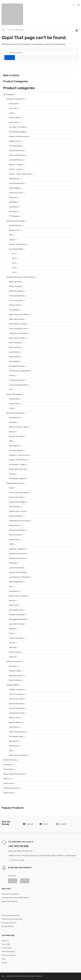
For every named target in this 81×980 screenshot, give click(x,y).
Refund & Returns (8, 952)
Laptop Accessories (16, 568)
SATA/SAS (13, 202)
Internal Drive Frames (17, 713)
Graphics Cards (15, 141)
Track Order (6, 944)
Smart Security (14, 352)
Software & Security (14, 662)
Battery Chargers (15, 286)
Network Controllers (16, 436)
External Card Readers (17, 530)
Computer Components (15, 99)
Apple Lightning (15, 282)
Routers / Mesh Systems (18, 460)
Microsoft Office (15, 671)
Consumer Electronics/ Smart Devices (20, 277)
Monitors (12, 601)
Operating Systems (16, 676)
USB (11, 751)
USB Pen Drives (15, 652)
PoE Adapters (14, 446)
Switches (12, 474)
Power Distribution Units (18, 329)
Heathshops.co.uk (24, 976)
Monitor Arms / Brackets (18, 596)
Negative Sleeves (15, 722)
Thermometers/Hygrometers (20, 371)
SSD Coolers (14, 212)
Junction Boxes (15, 305)
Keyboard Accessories (17, 558)
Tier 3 (14, 263)
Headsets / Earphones (17, 549)
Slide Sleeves (14, 741)
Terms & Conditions (9, 955)
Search (10, 57)
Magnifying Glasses (16, 582)
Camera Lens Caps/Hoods (19, 493)
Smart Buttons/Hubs (17, 338)
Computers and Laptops (15, 221)
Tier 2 (14, 258)
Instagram (61, 824)
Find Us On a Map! (16, 860)
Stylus (11, 633)
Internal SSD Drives (16, 160)
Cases (11, 113)
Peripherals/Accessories (15, 483)
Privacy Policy (7, 948)
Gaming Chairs (14, 540)
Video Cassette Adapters (18, 755)
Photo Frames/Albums (17, 732)
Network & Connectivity (15, 413)
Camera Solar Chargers (17, 502)
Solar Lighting (14, 361)
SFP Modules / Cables (17, 465)
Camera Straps (14, 507)
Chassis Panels (15, 118)
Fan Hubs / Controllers (17, 127)
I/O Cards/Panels (15, 146)
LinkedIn (44, 824)
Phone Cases (8, 783)
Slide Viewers (14, 746)
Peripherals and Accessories (12, 919)
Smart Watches (15, 357)
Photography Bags (16, 736)
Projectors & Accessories (18, 333)
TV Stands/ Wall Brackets (18, 385)
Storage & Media (12, 685)
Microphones (14, 591)
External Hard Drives (17, 699)
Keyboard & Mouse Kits (18, 554)
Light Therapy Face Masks (19, 314)
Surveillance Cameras (17, 366)
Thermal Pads (14, 399)
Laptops (12, 240)
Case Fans (13, 108)
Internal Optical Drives (17, 155)
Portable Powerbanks (17, 615)
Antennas (13, 422)
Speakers (12, 629)
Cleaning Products (16, 516)
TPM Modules (14, 216)
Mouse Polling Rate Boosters (14, 774)
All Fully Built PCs (15, 226)
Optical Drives (14, 727)
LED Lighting (14, 310)
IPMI (11, 235)
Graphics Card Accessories (19, 136)
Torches (12, 376)
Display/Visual (14, 525)
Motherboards (14, 179)
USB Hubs (13, 648)
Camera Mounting (10, 760)
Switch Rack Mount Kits (18, 469)
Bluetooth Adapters (16, 291)
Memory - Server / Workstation (20, 174)
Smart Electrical (15, 343)
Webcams (13, 657)
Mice (11, 587)
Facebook (28, 824)
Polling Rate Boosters (12, 788)
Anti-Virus (13, 666)
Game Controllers (15, 535)
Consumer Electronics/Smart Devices (15, 898)
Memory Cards (14, 718)
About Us (5, 941)
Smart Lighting (15, 347)
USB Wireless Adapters (17, 479)
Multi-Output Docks (16, 610)
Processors (13, 197)
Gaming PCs (8, 765)
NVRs (11, 441)
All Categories (9, 94)
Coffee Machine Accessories (19, 521)
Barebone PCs (14, 230)
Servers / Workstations (17, 244)
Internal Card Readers (17, 708)
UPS (11, 390)
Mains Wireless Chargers (18, 324)
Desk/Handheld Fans (17, 296)
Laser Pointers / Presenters (19, 577)
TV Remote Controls (17, 380)
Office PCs (7, 779)
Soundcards (13, 207)
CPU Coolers (14, 122)
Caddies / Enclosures (17, 689)
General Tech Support (14, 394)
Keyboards (13, 563)
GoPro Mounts (9, 769)
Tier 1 (14, 254)
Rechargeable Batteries (18, 619)
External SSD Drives (16, 704)
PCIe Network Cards (16, 183)
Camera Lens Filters (16, 497)
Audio (11, 488)
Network (12, 432)
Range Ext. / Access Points (19, 455)
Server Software (15, 680)
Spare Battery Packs (17, 624)
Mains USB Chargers (17, 319)
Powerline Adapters (16, 450)
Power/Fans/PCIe (16, 193)
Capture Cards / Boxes (17, 511)
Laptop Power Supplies (18, 572)
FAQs (4, 959)
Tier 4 (14, 268)
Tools (11, 408)
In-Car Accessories (16, 300)
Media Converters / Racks (19, 427)
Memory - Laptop (16, 169)
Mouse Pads (14, 605)
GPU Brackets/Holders (17, 132)
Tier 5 (14, 272)
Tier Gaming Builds (16, 249)
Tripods (12, 643)
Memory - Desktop (16, 165)
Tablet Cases (8, 793)
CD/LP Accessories (16, 694)
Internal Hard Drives (16, 151)
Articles (4, 963)
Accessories (13, 104)
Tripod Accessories (16, 638)
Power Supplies (15, 188)
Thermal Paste (14, 404)
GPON (11, 544)
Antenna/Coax (14, 418)
